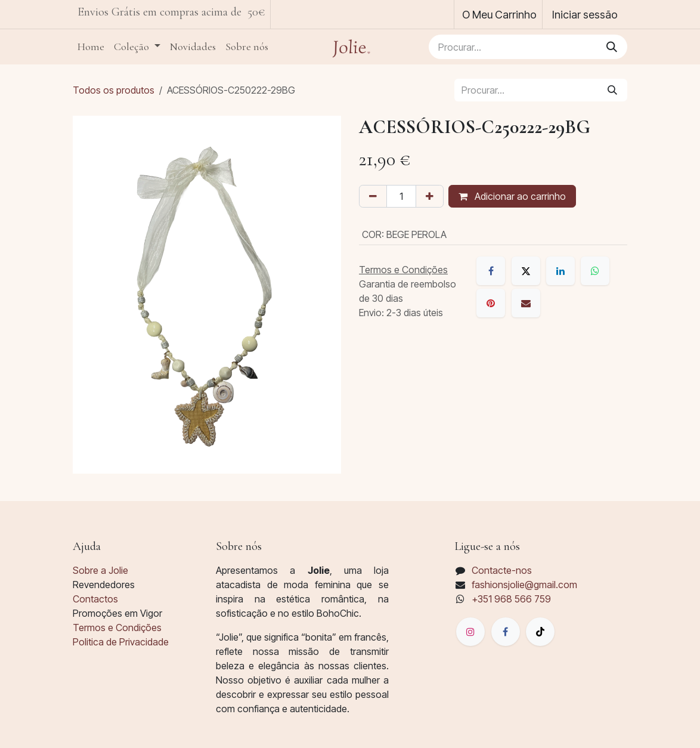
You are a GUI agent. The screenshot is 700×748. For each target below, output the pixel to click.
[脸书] (506, 632)
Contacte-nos (502, 570)
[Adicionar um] (430, 196)
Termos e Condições (117, 628)
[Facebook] (491, 271)
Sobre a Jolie (100, 570)
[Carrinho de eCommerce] (498, 14)
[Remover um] (373, 196)
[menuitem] (91, 47)
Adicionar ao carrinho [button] (512, 196)
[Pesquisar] (612, 47)
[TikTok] (540, 632)
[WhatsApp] (595, 271)
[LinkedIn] (560, 271)
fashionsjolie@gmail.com (524, 585)
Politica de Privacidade (121, 642)
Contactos (95, 599)
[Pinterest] (491, 303)
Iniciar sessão (585, 15)
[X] (526, 271)
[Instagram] (470, 632)
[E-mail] (526, 303)
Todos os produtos (114, 90)
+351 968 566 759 (511, 599)
